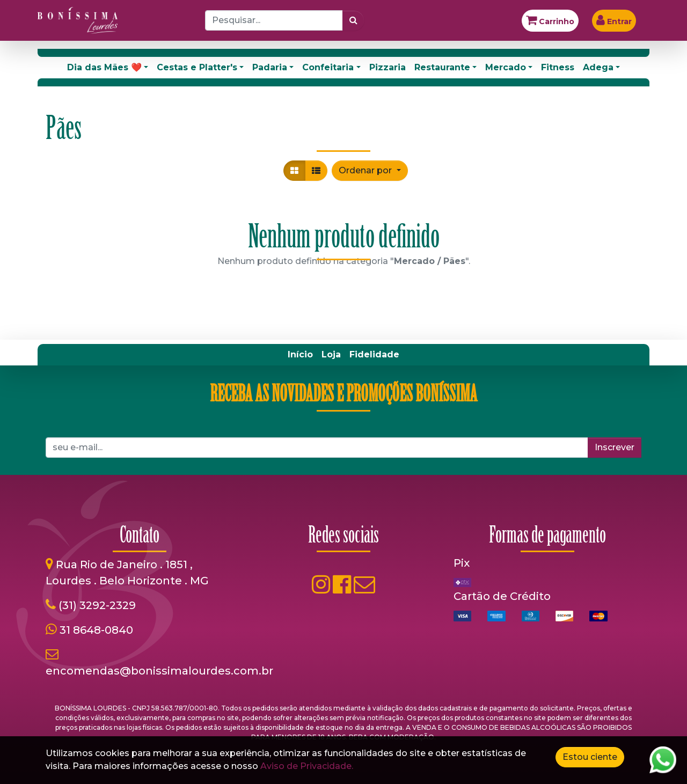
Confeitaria (328, 67)
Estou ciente (590, 757)
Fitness (558, 67)
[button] (370, 171)
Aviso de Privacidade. (307, 766)
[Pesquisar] (353, 20)
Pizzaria (388, 67)
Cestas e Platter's (197, 67)
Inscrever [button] (615, 447)
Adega (598, 67)
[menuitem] (300, 355)
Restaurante (442, 67)
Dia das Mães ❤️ (104, 67)
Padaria (270, 67)
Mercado (506, 67)
